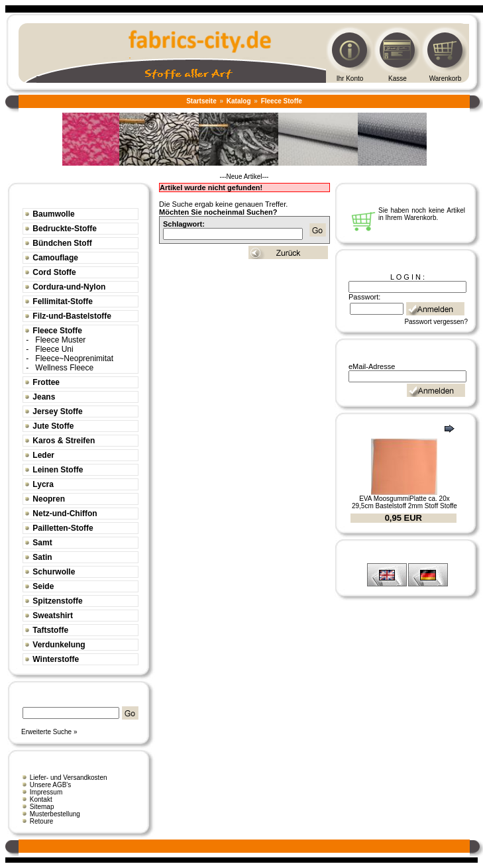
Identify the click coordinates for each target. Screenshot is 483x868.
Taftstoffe (50, 630)
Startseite (201, 101)
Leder (43, 455)
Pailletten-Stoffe (63, 528)
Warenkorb (446, 79)
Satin (42, 557)
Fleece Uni (54, 349)
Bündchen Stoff (62, 243)
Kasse (398, 79)
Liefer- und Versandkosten (69, 778)
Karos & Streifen (64, 441)
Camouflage (55, 258)
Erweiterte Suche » (49, 732)
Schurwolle (54, 572)
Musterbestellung (55, 814)
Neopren (49, 499)
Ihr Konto (350, 79)
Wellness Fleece (64, 368)
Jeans (44, 397)
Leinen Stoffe (58, 470)
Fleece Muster (60, 340)
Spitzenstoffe (57, 601)
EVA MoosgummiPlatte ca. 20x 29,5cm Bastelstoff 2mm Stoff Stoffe (404, 502)
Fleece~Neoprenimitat (74, 358)
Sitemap (42, 807)
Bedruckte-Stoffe (65, 229)
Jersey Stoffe (57, 411)
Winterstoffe (56, 659)
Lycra (43, 484)
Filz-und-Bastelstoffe (72, 316)
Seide (43, 586)
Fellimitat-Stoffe (63, 301)
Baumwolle (53, 214)
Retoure (42, 821)
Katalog (239, 101)
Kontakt (41, 799)
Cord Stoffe (54, 272)
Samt (42, 543)
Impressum (46, 792)
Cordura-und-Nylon (69, 287)
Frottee (46, 382)
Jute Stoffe (53, 426)
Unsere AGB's (51, 785)
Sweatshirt (53, 616)
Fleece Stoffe (282, 101)
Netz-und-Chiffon (65, 514)
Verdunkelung (59, 645)
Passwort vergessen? (436, 322)
